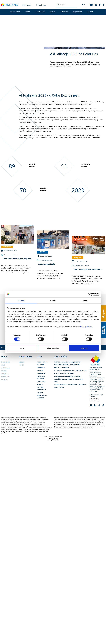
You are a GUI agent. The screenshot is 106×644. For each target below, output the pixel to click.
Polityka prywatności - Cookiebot (42, 395)
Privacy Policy (86, 327)
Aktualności (20, 12)
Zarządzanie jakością (41, 383)
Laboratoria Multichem (41, 377)
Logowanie (7, 5)
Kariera (32, 12)
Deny (22, 348)
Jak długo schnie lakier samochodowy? (68, 376)
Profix (21, 365)
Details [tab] (53, 300)
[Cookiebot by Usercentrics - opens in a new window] (90, 294)
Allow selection (53, 348)
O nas (7, 12)
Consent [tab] (21, 300)
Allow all (84, 348)
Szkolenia (45, 12)
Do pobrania (57, 12)
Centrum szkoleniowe (41, 372)
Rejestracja (21, 5)
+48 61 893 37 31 (94, 399)
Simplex (22, 362)
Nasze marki (5, 362)
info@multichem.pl (94, 401)
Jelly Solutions (56, 440)
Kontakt (69, 12)
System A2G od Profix (62, 368)
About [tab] (85, 300)
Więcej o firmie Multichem (42, 363)
